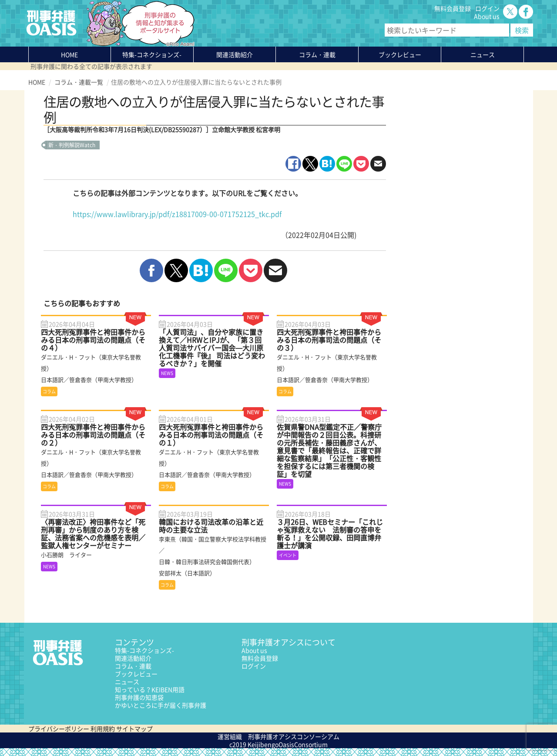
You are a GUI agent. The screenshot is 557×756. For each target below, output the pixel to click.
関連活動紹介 (235, 54)
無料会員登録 (453, 8)
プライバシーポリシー (59, 729)
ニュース (127, 682)
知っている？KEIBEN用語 (150, 689)
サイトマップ (134, 729)
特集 (152, 54)
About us (487, 16)
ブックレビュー (400, 54)
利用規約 (103, 729)
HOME (69, 54)
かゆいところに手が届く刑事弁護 (161, 705)
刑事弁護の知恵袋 (139, 697)
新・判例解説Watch (72, 145)
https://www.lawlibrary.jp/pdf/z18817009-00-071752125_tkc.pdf (177, 214)
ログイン (487, 8)
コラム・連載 (133, 666)
